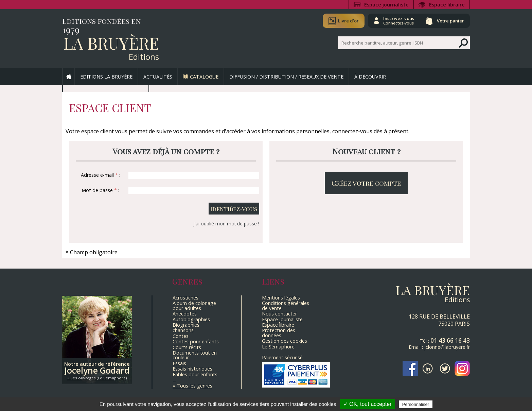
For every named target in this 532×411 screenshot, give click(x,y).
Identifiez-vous (234, 209)
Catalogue (204, 77)
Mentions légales (281, 298)
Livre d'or (348, 21)
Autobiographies (191, 319)
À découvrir (370, 77)
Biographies (186, 325)
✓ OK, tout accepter (368, 404)
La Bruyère (111, 43)
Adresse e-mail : (101, 175)
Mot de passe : (100, 190)
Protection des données (279, 333)
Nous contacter (279, 314)
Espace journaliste (386, 5)
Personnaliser (416, 404)
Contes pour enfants (196, 341)
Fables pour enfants (195, 374)
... (174, 380)
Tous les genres (194, 386)
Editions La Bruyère (106, 77)
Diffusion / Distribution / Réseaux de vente (286, 77)
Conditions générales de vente (286, 305)
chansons (183, 330)
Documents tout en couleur (195, 355)
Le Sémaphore (278, 347)
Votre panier (450, 21)
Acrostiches (185, 298)
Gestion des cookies (285, 341)
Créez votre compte (366, 183)
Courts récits (187, 347)
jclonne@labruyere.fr (447, 347)
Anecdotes (185, 314)
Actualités (158, 77)
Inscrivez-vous (399, 20)
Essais (179, 363)
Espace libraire (447, 5)
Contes (181, 336)
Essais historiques (192, 369)
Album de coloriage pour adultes (194, 305)
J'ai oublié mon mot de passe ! (226, 224)
